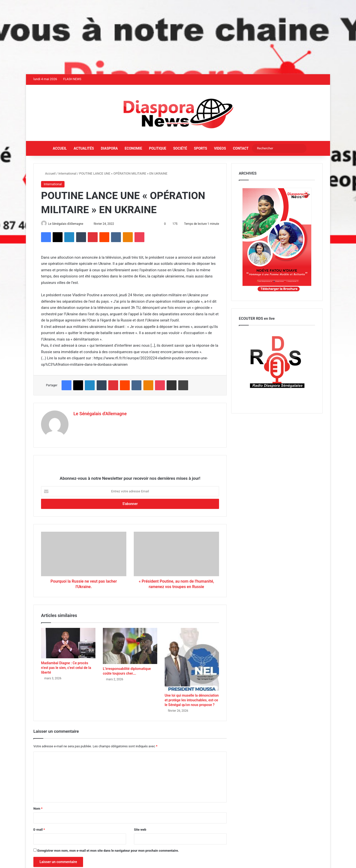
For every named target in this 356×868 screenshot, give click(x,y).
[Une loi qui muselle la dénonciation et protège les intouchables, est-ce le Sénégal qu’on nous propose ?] (192, 658)
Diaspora (109, 148)
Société (180, 148)
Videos (220, 148)
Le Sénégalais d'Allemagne (68, 224)
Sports (201, 148)
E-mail (39, 828)
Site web (140, 828)
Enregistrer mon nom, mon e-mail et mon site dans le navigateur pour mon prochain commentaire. (108, 849)
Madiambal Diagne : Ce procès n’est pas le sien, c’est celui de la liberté (66, 666)
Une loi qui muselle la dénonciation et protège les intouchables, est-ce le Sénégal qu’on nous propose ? (192, 699)
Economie (133, 148)
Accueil (60, 148)
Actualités (84, 148)
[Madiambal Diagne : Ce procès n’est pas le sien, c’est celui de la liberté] (68, 642)
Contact (241, 148)
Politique (158, 148)
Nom (38, 807)
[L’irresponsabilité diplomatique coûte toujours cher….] (130, 644)
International (67, 173)
